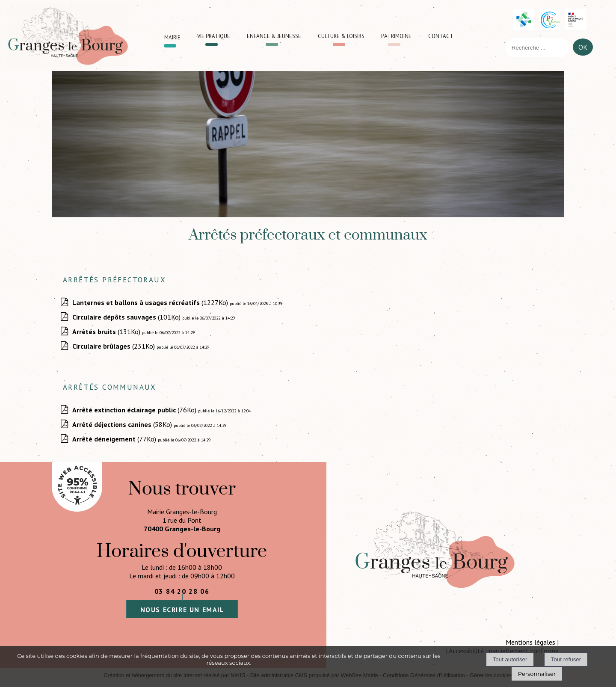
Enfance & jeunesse (274, 35)
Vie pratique (214, 35)
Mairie (172, 36)
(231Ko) (114, 346)
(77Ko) (115, 439)
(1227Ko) (151, 302)
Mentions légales (530, 642)
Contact (441, 35)
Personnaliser (537, 674)
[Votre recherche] (537, 48)
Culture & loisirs (341, 35)
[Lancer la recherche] (583, 49)
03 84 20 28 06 (182, 591)
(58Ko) (123, 424)
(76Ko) (135, 410)
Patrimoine (396, 35)
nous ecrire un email (182, 610)
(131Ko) (107, 332)
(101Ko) (127, 317)
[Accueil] (68, 36)
